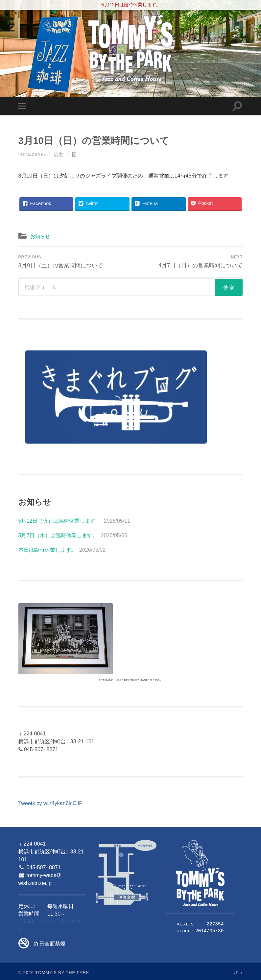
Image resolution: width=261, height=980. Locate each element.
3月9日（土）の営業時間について (61, 262)
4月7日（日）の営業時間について (200, 262)
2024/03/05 (32, 155)
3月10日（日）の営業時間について (94, 141)
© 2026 (26, 973)
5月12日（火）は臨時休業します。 (60, 521)
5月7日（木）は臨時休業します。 (58, 535)
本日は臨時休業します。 (47, 550)
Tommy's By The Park (62, 973)
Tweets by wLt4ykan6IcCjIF (50, 803)
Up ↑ (238, 973)
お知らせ (40, 236)
